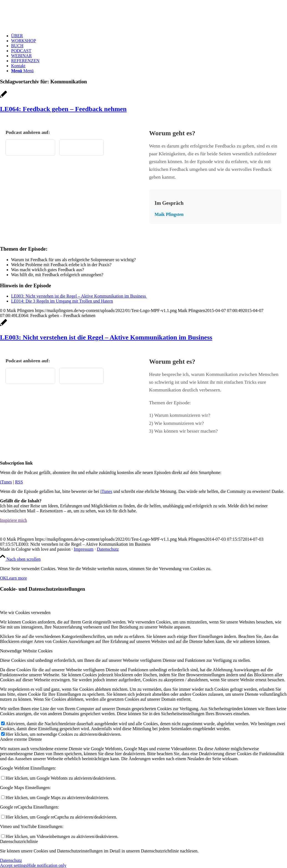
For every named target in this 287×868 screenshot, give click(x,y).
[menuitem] (149, 36)
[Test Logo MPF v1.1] (42, 26)
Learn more (17, 578)
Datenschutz (108, 549)
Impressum (84, 549)
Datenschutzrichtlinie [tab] (19, 841)
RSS (19, 482)
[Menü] (22, 71)
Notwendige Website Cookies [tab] (26, 651)
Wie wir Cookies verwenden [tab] (25, 613)
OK (3, 578)
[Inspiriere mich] (13, 520)
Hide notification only (47, 865)
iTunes (6, 482)
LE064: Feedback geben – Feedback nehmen (63, 109)
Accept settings (14, 865)
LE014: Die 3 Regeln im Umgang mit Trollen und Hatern (62, 301)
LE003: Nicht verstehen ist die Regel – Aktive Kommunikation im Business (79, 296)
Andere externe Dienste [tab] (21, 739)
